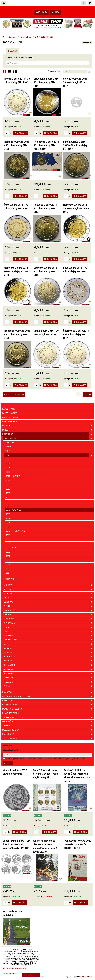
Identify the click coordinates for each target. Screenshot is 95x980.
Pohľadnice (48, 734)
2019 (8, 493)
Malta (49, 644)
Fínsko (49, 606)
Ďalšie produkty (18, 394)
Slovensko (49, 674)
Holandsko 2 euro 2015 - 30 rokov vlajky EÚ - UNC (17, 145)
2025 (8, 464)
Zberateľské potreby (48, 717)
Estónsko (49, 602)
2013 (8, 523)
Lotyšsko (49, 636)
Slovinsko (49, 669)
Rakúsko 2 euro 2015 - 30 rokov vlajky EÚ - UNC (46, 208)
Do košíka (21, 133)
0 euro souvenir (48, 705)
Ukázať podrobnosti (10, 974)
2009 (8, 544)
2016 (8, 506)
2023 (8, 472)
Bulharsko (49, 594)
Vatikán (49, 686)
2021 (8, 485)
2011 (8, 535)
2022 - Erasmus (13, 476)
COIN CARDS (10, 443)
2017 (8, 502)
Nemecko (49, 653)
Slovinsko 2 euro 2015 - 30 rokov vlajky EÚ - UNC (76, 82)
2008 (8, 552)
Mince (48, 430)
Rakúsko (49, 661)
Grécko (49, 615)
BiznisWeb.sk (87, 977)
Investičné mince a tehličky (48, 696)
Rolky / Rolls (11, 579)
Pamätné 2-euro (49, 438)
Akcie (5, 405)
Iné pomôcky (48, 722)
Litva (49, 632)
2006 (8, 565)
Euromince (48, 434)
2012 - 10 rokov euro (16, 531)
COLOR (8, 447)
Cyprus (49, 598)
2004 (8, 573)
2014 (8, 518)
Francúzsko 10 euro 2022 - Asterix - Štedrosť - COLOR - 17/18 (77, 844)
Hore (6, 394)
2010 (8, 539)
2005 (8, 569)
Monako (49, 648)
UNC (49, 455)
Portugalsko (49, 657)
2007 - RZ (10, 560)
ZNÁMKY (48, 726)
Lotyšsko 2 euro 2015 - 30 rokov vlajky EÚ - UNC (46, 271)
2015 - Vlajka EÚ (14, 510)
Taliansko (49, 682)
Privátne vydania (11, 713)
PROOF (8, 451)
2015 (8, 514)
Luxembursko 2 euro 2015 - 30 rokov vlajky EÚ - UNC (75, 145)
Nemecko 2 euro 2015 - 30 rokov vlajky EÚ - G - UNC (76, 208)
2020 (8, 489)
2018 (8, 497)
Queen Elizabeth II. (11, 417)
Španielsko (49, 678)
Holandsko (49, 619)
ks (8, 133)
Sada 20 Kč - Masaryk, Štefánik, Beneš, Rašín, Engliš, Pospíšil (46, 774)
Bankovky (48, 692)
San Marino (49, 665)
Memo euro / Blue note (48, 709)
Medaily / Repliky (48, 730)
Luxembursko (49, 640)
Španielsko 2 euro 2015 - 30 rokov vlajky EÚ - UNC (76, 334)
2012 (8, 527)
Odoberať (8, 763)
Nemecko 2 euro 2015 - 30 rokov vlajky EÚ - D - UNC (17, 271)
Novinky (48, 426)
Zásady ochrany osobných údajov (15, 968)
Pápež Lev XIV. (9, 409)
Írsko (49, 627)
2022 (8, 480)
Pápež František (10, 413)
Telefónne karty (48, 738)
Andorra (49, 585)
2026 (8, 459)
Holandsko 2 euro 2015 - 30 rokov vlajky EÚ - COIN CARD (47, 145)
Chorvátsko (49, 623)
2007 (8, 556)
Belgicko (49, 589)
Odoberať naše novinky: (12, 750)
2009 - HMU (11, 548)
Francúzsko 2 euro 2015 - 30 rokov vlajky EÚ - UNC (17, 334)
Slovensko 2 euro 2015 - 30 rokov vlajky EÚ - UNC (47, 82)
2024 (8, 468)
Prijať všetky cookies (31, 975)
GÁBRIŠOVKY (48, 701)
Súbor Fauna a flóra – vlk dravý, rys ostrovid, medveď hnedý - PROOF (16, 844)
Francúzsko (49, 610)
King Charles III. (10, 422)
